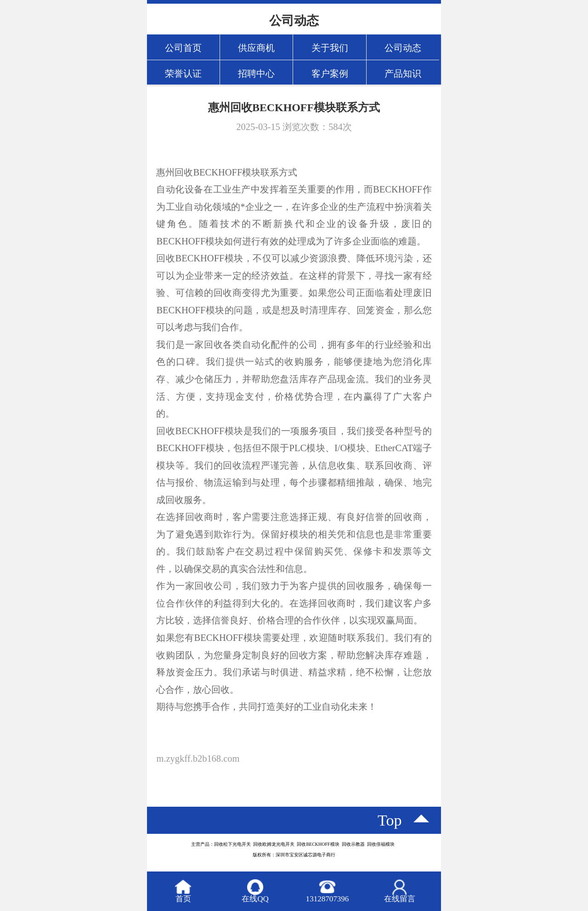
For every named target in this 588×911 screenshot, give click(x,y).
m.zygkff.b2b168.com (198, 758)
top (390, 820)
